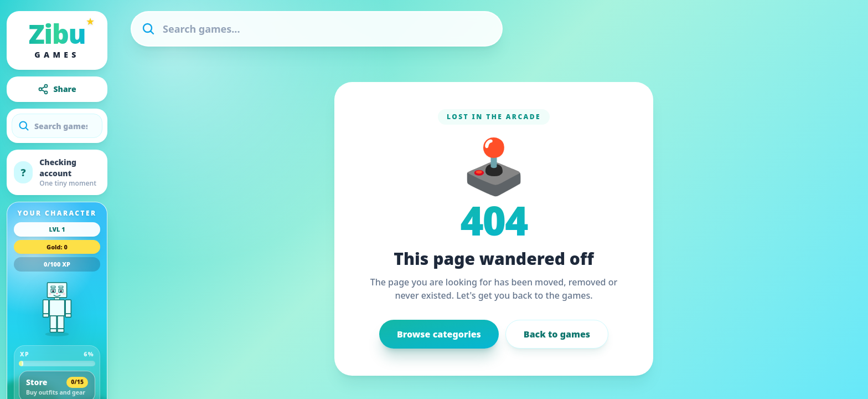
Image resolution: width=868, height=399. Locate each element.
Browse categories (439, 334)
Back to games (557, 334)
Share (57, 89)
